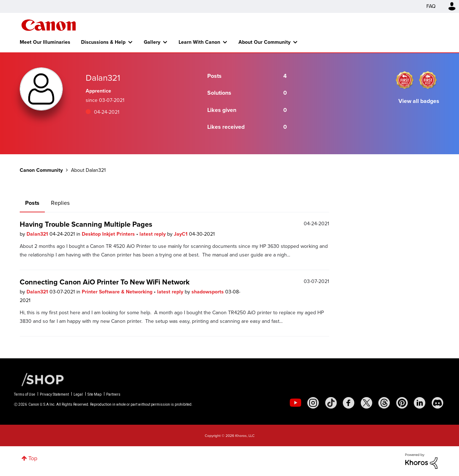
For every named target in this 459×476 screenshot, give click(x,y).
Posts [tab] (32, 203)
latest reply (153, 234)
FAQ (431, 6)
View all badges (419, 101)
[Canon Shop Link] (39, 379)
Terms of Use (25, 394)
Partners (113, 394)
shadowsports (208, 292)
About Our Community (264, 42)
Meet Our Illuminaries (45, 42)
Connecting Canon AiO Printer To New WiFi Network (105, 282)
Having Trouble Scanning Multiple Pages (86, 224)
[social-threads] (384, 403)
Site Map (94, 394)
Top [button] (33, 458)
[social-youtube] (295, 403)
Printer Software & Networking (118, 292)
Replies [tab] (60, 203)
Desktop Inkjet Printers (109, 234)
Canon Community (49, 25)
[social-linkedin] (420, 403)
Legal (78, 394)
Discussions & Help (103, 42)
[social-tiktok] (331, 403)
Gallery (152, 42)
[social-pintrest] (402, 403)
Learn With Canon (199, 42)
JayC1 (181, 234)
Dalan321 (38, 234)
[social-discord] (437, 403)
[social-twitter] (366, 403)
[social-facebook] (349, 403)
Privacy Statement (54, 394)
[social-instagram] (313, 403)
